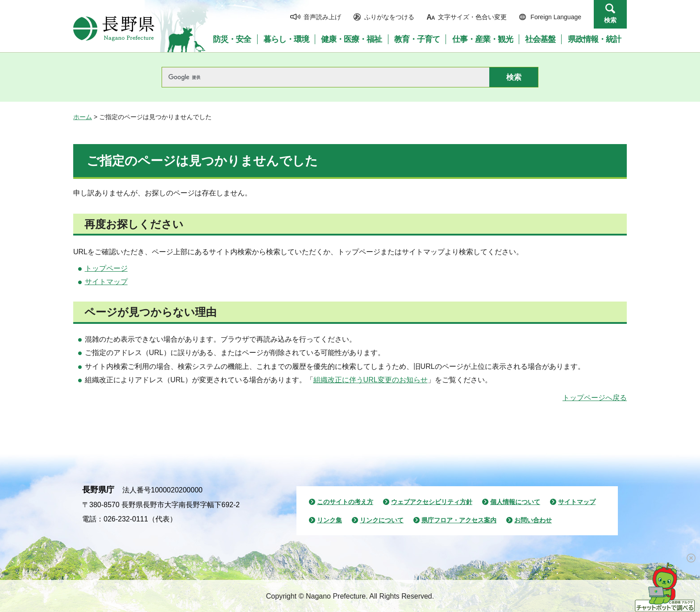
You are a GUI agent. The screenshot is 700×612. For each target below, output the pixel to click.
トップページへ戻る (595, 398)
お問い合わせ (533, 520)
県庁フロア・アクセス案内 (459, 520)
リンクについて (382, 520)
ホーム (83, 117)
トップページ (106, 268)
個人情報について (515, 502)
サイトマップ (106, 282)
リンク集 (329, 520)
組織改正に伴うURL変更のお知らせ (371, 380)
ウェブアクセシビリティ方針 (432, 502)
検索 (610, 20)
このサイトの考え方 (345, 502)
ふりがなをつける (389, 17)
